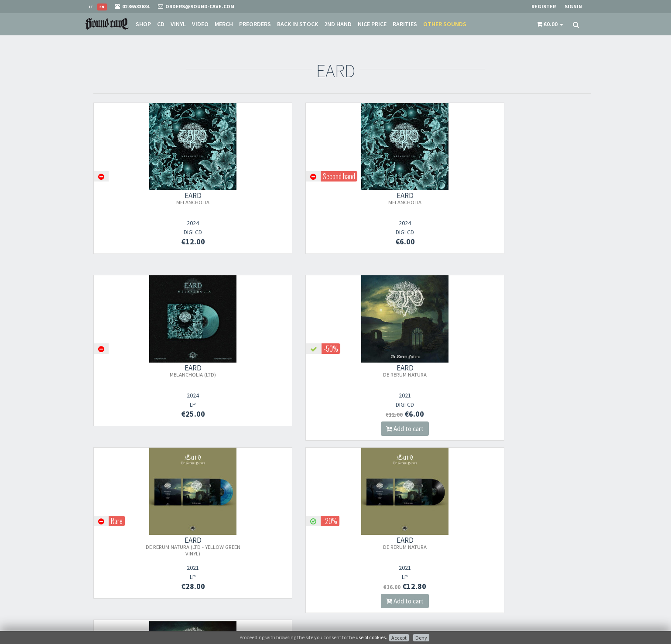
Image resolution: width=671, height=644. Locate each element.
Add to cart (534, 256)
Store (348, 536)
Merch (224, 24)
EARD (151, 198)
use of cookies (371, 637)
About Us (353, 524)
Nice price (372, 24)
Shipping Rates (359, 558)
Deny (421, 638)
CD (161, 24)
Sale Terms (354, 547)
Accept (399, 638)
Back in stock (298, 24)
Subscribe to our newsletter (258, 567)
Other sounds (445, 24)
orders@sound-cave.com (137, 538)
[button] (550, 24)
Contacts (353, 581)
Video (200, 24)
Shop (143, 24)
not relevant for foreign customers (382, 592)
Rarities (405, 24)
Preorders (255, 24)
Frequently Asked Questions (374, 570)
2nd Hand (338, 24)
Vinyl (178, 24)
